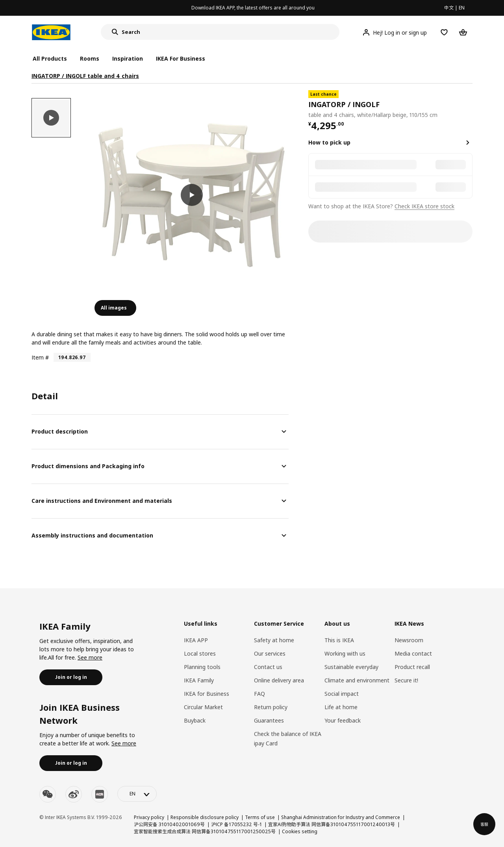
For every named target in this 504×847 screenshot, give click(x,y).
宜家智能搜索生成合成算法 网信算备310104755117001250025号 (205, 831)
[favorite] (469, 105)
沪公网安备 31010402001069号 (169, 824)
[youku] (100, 794)
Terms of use (260, 817)
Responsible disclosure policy (205, 817)
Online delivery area (279, 680)
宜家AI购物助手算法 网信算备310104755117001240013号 (332, 824)
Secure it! (406, 680)
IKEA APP (196, 640)
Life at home (341, 707)
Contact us (268, 667)
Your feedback (343, 720)
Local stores (200, 653)
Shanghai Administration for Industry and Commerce (341, 817)
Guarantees (269, 720)
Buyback (195, 720)
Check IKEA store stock (424, 206)
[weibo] (74, 794)
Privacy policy (149, 817)
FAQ (259, 694)
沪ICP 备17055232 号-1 (236, 824)
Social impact (342, 694)
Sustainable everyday (351, 667)
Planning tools (202, 667)
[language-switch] (137, 794)
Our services (270, 653)
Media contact (413, 653)
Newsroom (409, 640)
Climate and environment (357, 680)
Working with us (345, 653)
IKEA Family (199, 680)
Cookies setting (300, 831)
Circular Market (203, 707)
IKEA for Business (207, 694)
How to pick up (329, 142)
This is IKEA (339, 640)
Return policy (271, 707)
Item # (40, 357)
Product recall (412, 667)
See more (90, 657)
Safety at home (274, 640)
